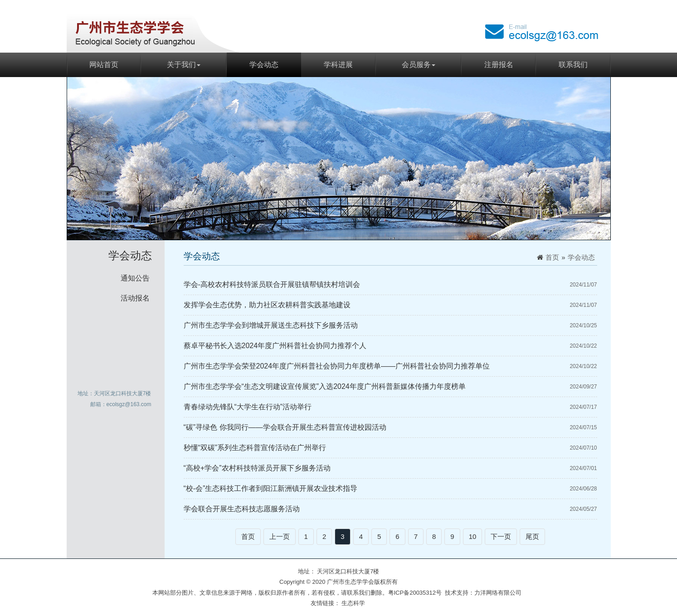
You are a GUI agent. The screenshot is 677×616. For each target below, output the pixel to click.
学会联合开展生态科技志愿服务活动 (242, 509)
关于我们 (184, 65)
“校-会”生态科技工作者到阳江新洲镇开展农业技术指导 (271, 488)
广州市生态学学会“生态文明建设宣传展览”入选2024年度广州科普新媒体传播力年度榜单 (325, 386)
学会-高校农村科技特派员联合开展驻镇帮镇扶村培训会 (272, 284)
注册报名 (499, 65)
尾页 (532, 536)
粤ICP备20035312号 (415, 593)
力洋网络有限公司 (498, 593)
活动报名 (135, 298)
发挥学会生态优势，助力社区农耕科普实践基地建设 (267, 305)
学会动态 (264, 65)
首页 (552, 257)
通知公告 (135, 278)
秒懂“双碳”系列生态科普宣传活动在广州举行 (255, 448)
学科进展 (338, 65)
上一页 (280, 536)
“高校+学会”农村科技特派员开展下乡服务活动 (257, 468)
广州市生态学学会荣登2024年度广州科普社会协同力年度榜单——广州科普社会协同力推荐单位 (337, 366)
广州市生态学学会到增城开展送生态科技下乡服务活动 (271, 325)
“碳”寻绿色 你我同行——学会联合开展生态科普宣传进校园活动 (285, 427)
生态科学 (353, 603)
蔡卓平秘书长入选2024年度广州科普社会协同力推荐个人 (275, 346)
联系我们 (573, 65)
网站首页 (104, 65)
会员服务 (419, 65)
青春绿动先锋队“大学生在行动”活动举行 (248, 407)
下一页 (501, 536)
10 (473, 536)
